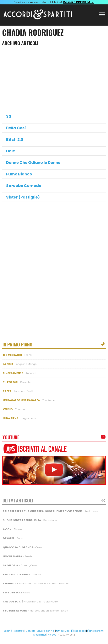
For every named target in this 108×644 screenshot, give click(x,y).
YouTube (63, 631)
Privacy (52, 635)
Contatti (30, 631)
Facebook (78, 631)
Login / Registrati (14, 631)
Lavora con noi (46, 631)
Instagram (95, 631)
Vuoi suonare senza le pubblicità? (54, 2)
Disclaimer (40, 635)
